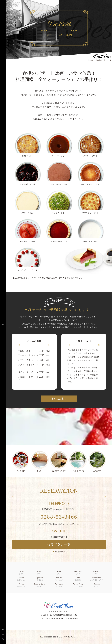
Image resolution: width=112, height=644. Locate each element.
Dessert (108, 60)
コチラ (75, 353)
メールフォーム (73, 524)
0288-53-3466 (59, 517)
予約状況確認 (60, 552)
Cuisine (99, 60)
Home (91, 60)
